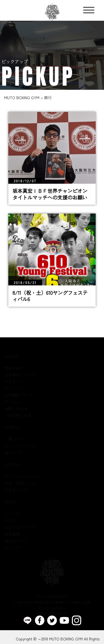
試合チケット (16, 541)
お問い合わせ (16, 409)
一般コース (14, 439)
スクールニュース (20, 527)
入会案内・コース (20, 375)
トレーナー (14, 388)
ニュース (12, 514)
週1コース (13, 453)
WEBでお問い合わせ (52, 614)
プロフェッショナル (22, 477)
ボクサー (12, 382)
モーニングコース (20, 446)
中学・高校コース (20, 483)
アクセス (12, 402)
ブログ (10, 521)
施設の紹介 (14, 368)
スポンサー (14, 548)
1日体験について (19, 395)
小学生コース (16, 490)
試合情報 (12, 534)
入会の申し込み (18, 416)
